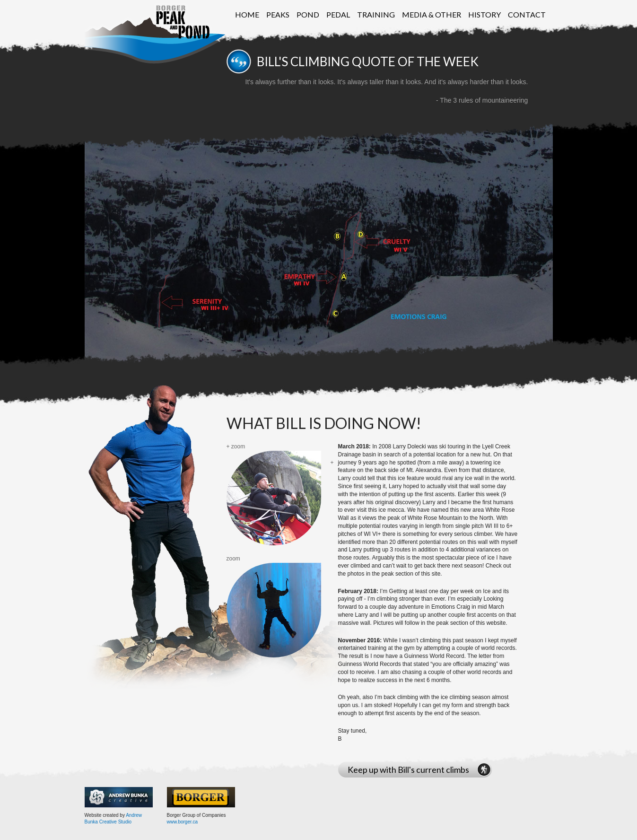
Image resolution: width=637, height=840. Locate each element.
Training (376, 14)
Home (247, 14)
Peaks (278, 14)
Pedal (338, 14)
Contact (527, 14)
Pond (308, 14)
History (484, 14)
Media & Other (432, 14)
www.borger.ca (183, 822)
